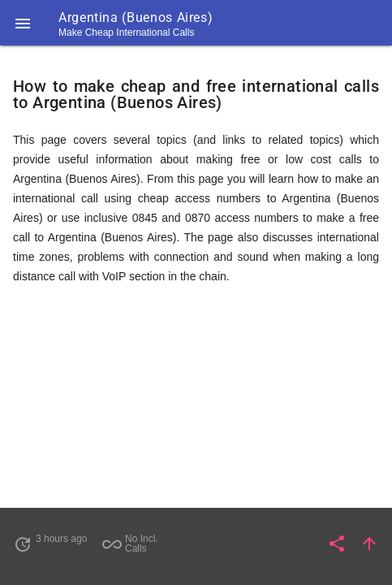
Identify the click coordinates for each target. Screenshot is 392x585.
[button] (23, 23)
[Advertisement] (196, 419)
